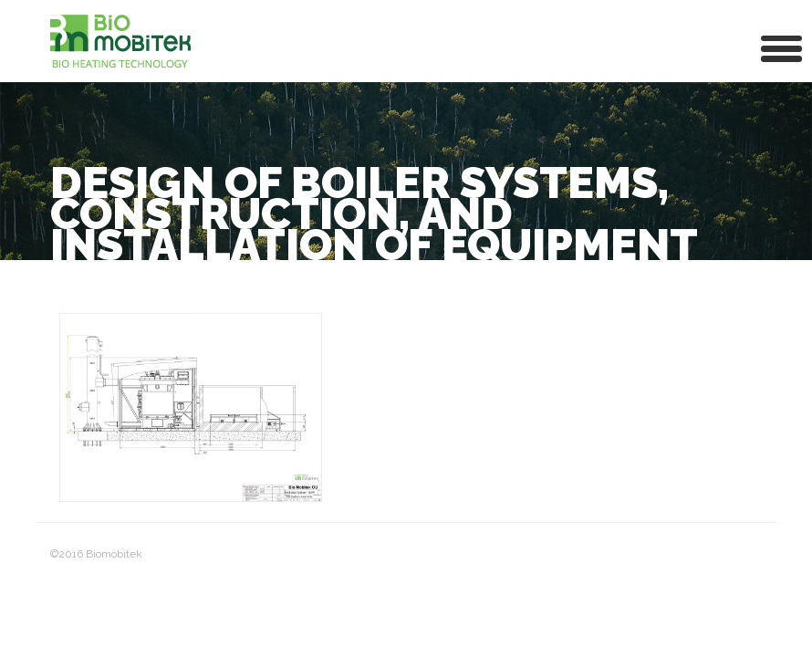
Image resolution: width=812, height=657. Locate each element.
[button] (782, 47)
